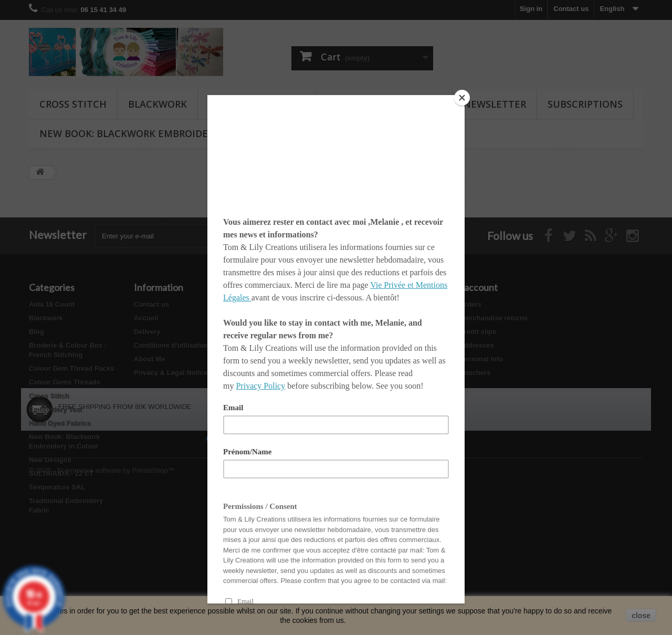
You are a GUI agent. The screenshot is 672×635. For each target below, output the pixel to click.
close (641, 616)
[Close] (462, 98)
